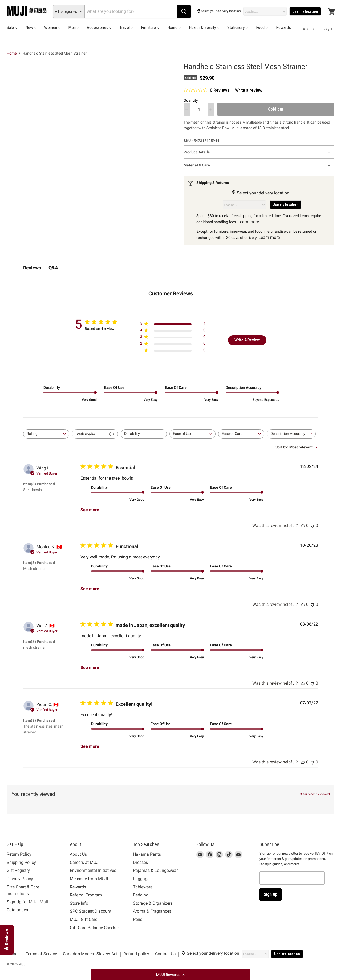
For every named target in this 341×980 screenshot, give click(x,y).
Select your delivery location (219, 11)
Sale (12, 28)
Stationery (238, 28)
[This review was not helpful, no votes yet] (312, 526)
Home (174, 28)
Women (52, 28)
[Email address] (292, 878)
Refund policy (136, 954)
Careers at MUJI (85, 862)
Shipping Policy (21, 862)
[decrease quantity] (187, 109)
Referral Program (86, 895)
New (31, 28)
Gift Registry (18, 870)
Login (328, 29)
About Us (78, 854)
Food (262, 28)
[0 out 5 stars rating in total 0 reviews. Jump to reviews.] (206, 90)
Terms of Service (41, 954)
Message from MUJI (89, 879)
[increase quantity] (211, 109)
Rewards (283, 28)
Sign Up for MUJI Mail (27, 902)
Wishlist (309, 29)
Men (74, 28)
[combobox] (46, 434)
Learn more (248, 222)
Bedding (141, 895)
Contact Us (165, 954)
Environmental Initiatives (93, 870)
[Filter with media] (95, 434)
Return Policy (19, 854)
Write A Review (247, 340)
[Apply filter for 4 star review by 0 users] (173, 331)
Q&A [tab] (53, 268)
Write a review (249, 90)
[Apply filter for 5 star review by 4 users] (173, 324)
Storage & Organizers (153, 903)
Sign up (271, 894)
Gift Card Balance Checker (94, 928)
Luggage (141, 879)
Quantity (191, 100)
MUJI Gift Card (84, 919)
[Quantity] (199, 109)
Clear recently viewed (315, 794)
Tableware (143, 887)
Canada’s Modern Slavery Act (90, 954)
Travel (126, 28)
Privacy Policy (20, 879)
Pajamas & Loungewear (155, 870)
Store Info (79, 903)
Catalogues (17, 910)
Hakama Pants (147, 854)
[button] (170, 975)
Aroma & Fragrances (152, 911)
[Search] (131, 11)
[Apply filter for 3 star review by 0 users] (173, 338)
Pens (138, 919)
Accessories (99, 28)
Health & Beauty (204, 28)
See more (90, 510)
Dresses (140, 862)
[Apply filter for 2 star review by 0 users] (173, 344)
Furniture (150, 28)
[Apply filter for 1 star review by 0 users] (173, 351)
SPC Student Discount (91, 911)
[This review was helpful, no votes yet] (303, 526)
